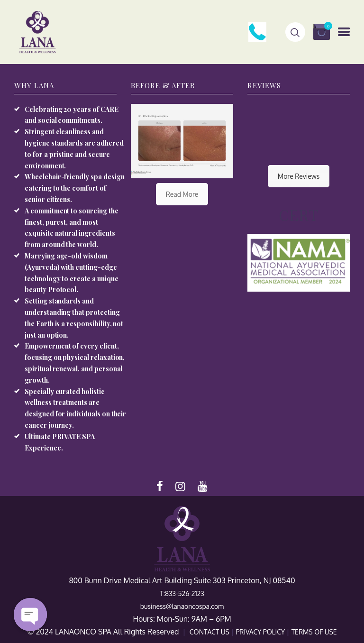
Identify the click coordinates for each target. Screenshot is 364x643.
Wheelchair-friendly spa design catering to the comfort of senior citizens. (75, 188)
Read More (182, 194)
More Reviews (299, 176)
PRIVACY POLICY (261, 632)
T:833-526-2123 (182, 593)
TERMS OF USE (314, 632)
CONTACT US (210, 632)
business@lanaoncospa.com (182, 606)
